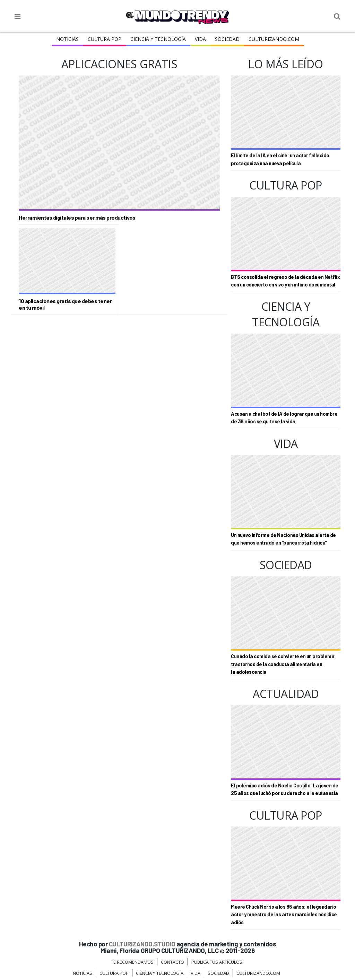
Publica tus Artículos (217, 962)
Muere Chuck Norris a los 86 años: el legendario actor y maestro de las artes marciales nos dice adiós (284, 915)
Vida (200, 39)
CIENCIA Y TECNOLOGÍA (158, 39)
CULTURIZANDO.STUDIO (142, 944)
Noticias (67, 39)
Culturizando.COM (274, 39)
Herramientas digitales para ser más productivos (77, 217)
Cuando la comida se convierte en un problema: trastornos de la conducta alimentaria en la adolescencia (283, 664)
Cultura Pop (105, 39)
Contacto (172, 962)
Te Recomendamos (132, 962)
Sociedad (227, 39)
